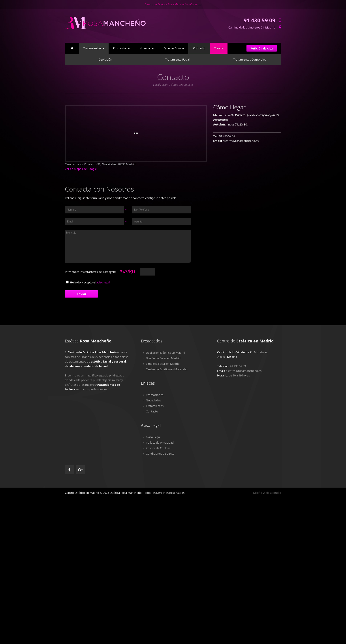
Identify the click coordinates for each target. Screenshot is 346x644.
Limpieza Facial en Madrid (163, 364)
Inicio (72, 47)
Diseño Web (261, 493)
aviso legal (103, 282)
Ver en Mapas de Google (81, 169)
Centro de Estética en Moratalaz (167, 369)
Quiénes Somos (174, 48)
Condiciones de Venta (160, 454)
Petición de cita (262, 48)
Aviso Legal (153, 437)
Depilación (105, 59)
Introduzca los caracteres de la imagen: (90, 272)
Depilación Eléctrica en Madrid (165, 353)
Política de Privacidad (160, 443)
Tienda (219, 48)
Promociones (122, 48)
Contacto (199, 48)
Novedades (147, 48)
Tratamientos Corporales (250, 59)
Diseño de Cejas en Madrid (163, 358)
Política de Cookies (158, 448)
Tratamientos (92, 48)
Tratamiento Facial (177, 59)
